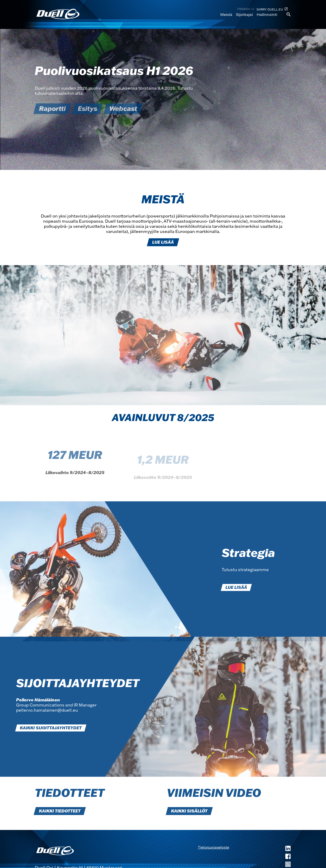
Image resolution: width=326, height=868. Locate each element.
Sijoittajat (244, 14)
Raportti (52, 109)
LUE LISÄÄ (163, 242)
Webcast (123, 109)
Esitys (87, 109)
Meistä (226, 14)
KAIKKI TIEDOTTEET (60, 811)
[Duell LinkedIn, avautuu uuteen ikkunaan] (260, 849)
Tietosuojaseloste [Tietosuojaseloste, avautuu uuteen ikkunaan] (214, 847)
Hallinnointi (267, 14)
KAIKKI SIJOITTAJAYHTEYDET (51, 728)
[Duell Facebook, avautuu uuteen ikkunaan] (260, 857)
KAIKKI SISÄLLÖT (189, 811)
